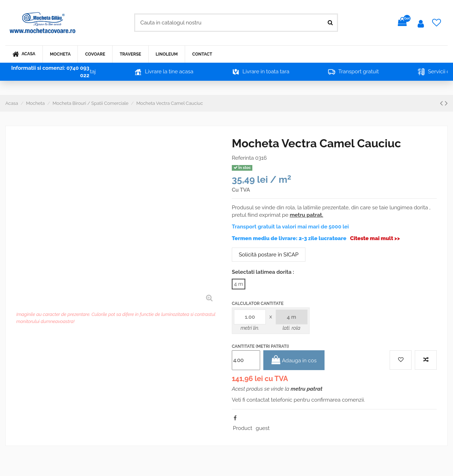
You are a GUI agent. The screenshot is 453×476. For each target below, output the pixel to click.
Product (243, 428)
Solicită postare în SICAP (269, 255)
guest (263, 428)
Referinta (243, 158)
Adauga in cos (294, 360)
